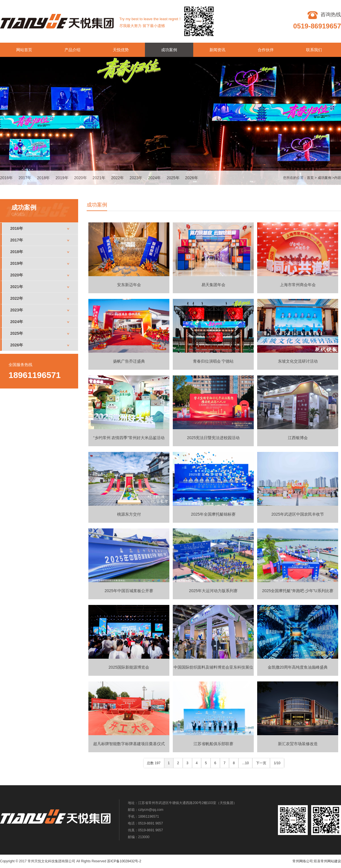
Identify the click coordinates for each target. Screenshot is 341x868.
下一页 (261, 763)
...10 (245, 763)
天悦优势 (121, 50)
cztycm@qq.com (151, 810)
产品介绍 (72, 50)
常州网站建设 (331, 861)
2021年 (99, 178)
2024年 (154, 178)
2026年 (192, 178)
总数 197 (154, 763)
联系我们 (314, 50)
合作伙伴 (266, 50)
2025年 (173, 178)
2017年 (25, 178)
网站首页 (24, 50)
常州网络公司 (303, 861)
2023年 (136, 178)
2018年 (43, 178)
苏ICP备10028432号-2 (124, 861)
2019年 (62, 178)
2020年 (81, 178)
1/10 (277, 763)
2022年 (118, 178)
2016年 (6, 178)
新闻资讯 (217, 50)
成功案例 (169, 50)
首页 (310, 178)
